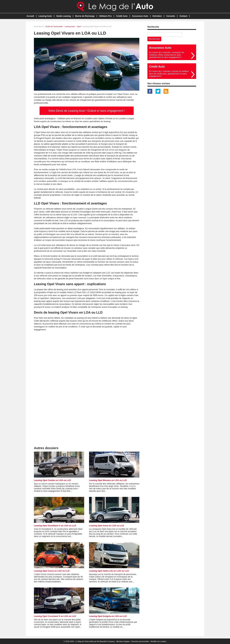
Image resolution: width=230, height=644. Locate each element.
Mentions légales (123, 641)
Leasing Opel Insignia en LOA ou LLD (108, 616)
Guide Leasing (64, 16)
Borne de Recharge (85, 16)
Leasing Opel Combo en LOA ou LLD (52, 480)
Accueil (30, 16)
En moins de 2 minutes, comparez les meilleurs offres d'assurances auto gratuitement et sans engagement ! (167, 55)
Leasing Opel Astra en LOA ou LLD (107, 526)
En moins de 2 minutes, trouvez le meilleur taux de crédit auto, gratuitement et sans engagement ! (169, 74)
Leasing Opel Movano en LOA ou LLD (108, 480)
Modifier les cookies (159, 641)
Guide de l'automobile (54, 26)
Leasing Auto (45, 16)
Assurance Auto (140, 16)
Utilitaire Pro (105, 16)
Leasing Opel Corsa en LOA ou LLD (52, 571)
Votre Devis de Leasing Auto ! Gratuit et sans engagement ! (87, 111)
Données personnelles (140, 641)
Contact (183, 16)
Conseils (171, 16)
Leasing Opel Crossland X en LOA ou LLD (55, 616)
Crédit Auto (122, 16)
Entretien (157, 16)
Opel (79, 26)
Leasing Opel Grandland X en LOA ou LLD (55, 526)
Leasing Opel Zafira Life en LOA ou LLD (109, 571)
